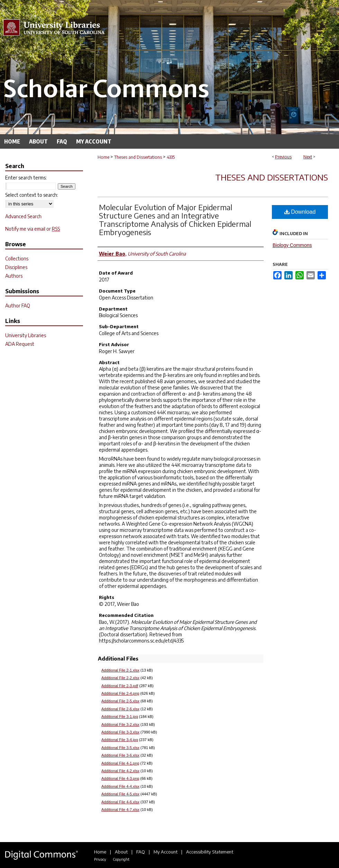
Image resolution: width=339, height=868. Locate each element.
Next (308, 157)
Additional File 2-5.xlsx (120, 701)
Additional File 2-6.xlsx (120, 709)
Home (103, 157)
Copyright (121, 859)
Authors (14, 276)
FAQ (141, 852)
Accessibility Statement (210, 852)
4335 (171, 157)
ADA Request (20, 344)
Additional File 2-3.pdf (120, 686)
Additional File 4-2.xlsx (120, 771)
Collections (17, 258)
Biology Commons (292, 245)
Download (300, 212)
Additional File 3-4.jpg (120, 740)
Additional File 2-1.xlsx (120, 670)
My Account (166, 852)
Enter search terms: (26, 178)
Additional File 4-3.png (120, 778)
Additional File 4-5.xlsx (120, 794)
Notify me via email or (33, 229)
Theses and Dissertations (138, 157)
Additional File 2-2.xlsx (120, 678)
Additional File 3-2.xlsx (120, 724)
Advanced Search (23, 216)
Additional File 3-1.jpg (120, 717)
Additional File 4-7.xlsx (120, 810)
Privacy (100, 859)
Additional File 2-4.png (120, 693)
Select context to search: (32, 195)
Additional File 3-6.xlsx (120, 755)
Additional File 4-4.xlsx (120, 786)
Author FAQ (18, 306)
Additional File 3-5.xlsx (120, 748)
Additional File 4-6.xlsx (120, 802)
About (121, 852)
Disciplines (16, 267)
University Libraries (26, 335)
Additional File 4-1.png (120, 763)
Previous (283, 157)
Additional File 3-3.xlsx (120, 732)
